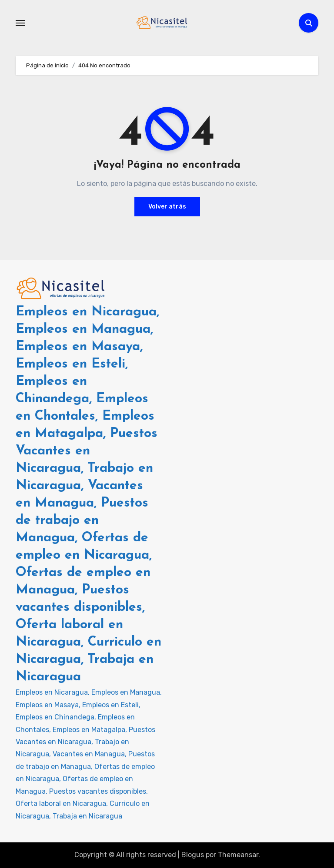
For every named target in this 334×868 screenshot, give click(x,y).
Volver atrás (167, 207)
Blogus (193, 855)
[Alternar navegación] (20, 23)
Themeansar (238, 855)
